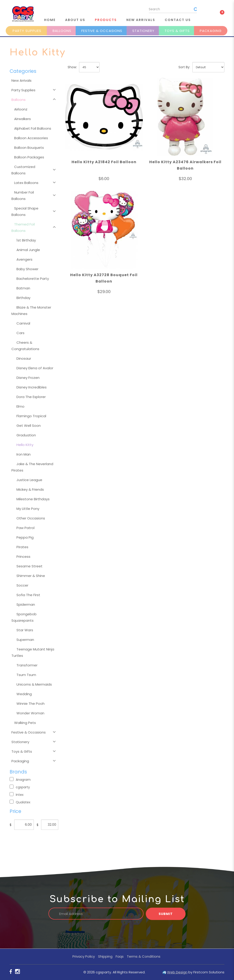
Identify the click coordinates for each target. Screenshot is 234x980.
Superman (25, 640)
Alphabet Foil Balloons (33, 128)
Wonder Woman (30, 713)
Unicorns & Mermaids (34, 684)
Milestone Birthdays (33, 499)
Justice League (29, 480)
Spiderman (26, 604)
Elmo (20, 406)
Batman (23, 288)
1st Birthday (26, 240)
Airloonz (21, 109)
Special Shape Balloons (25, 211)
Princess (23, 557)
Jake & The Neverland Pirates (32, 467)
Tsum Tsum (26, 675)
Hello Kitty (25, 445)
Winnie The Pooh (31, 704)
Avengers (24, 259)
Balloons (62, 31)
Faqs (120, 956)
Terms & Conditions (144, 956)
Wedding (24, 694)
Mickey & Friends (30, 489)
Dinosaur (24, 358)
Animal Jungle (28, 250)
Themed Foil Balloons (23, 227)
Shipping (105, 956)
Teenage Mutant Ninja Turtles (33, 652)
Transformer (27, 665)
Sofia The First (28, 595)
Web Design (177, 972)
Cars (20, 333)
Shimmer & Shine (31, 576)
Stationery (143, 31)
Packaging (211, 31)
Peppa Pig (25, 537)
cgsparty (20, 787)
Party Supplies (27, 31)
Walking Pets (25, 723)
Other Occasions (31, 518)
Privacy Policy (84, 956)
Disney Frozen (28, 378)
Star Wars (25, 630)
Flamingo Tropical (31, 416)
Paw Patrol (25, 528)
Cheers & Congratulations (25, 346)
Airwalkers (23, 119)
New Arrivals (21, 80)
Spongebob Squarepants (24, 617)
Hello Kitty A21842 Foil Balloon (104, 162)
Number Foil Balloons (23, 195)
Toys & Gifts (177, 31)
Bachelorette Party (33, 279)
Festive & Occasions (102, 31)
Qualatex (20, 802)
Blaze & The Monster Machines (31, 311)
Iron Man (24, 454)
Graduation (26, 435)
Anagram (20, 780)
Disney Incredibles (32, 387)
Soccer (22, 585)
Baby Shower (27, 269)
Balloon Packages (29, 157)
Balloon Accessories (31, 138)
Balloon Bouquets (29, 148)
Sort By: (184, 67)
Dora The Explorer (31, 397)
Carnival (23, 323)
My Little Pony (28, 509)
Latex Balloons (26, 183)
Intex (17, 795)
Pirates (22, 547)
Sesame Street (29, 566)
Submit (166, 914)
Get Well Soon (29, 426)
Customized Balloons (23, 170)
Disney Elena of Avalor (35, 368)
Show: (72, 67)
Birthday (23, 298)
